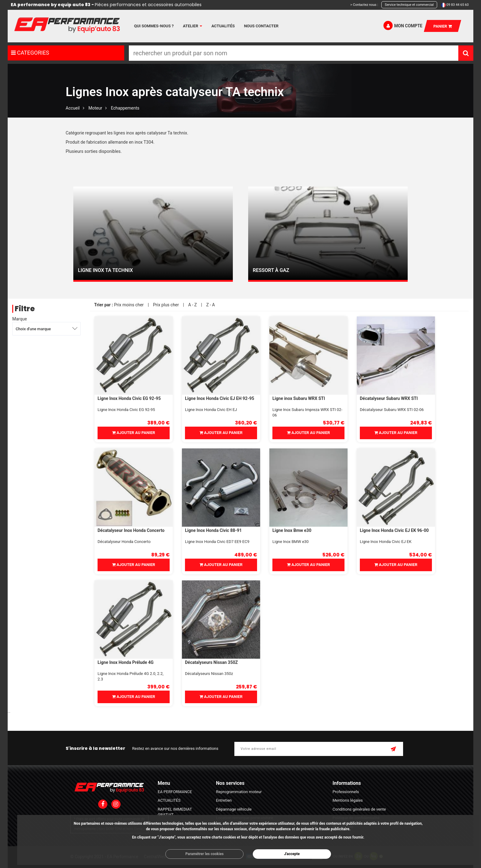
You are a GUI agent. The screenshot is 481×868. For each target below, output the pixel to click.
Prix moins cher (129, 305)
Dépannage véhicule (234, 809)
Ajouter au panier (134, 433)
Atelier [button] (192, 26)
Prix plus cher (166, 305)
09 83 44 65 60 (458, 5)
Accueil (73, 108)
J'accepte (292, 854)
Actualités (223, 26)
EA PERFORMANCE (175, 792)
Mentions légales (348, 800)
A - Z (192, 305)
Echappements (125, 108)
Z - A (210, 305)
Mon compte (403, 25)
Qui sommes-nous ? (154, 26)
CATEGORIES (30, 53)
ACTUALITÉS (169, 800)
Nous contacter (261, 26)
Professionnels (346, 792)
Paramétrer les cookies (204, 854)
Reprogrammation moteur (239, 792)
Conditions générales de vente (359, 809)
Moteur (95, 108)
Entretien (224, 800)
